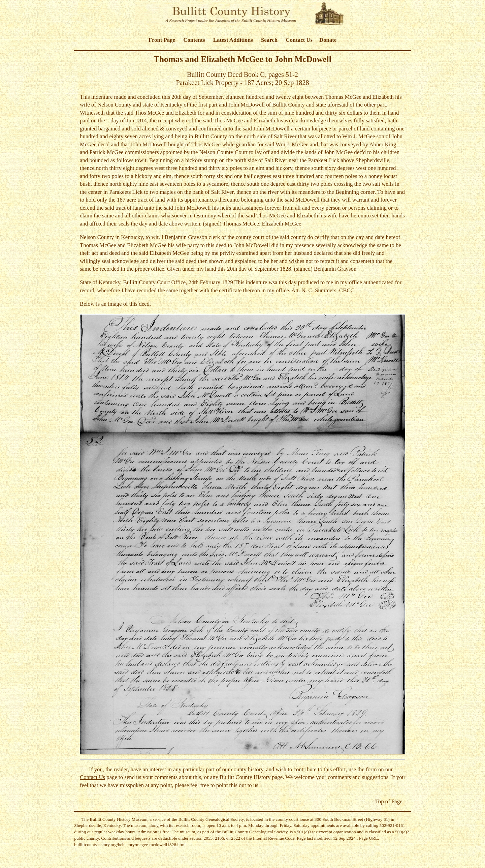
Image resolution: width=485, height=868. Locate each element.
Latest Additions (233, 40)
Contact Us (299, 40)
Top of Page (389, 801)
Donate (328, 40)
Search (269, 40)
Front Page (162, 40)
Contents (194, 40)
